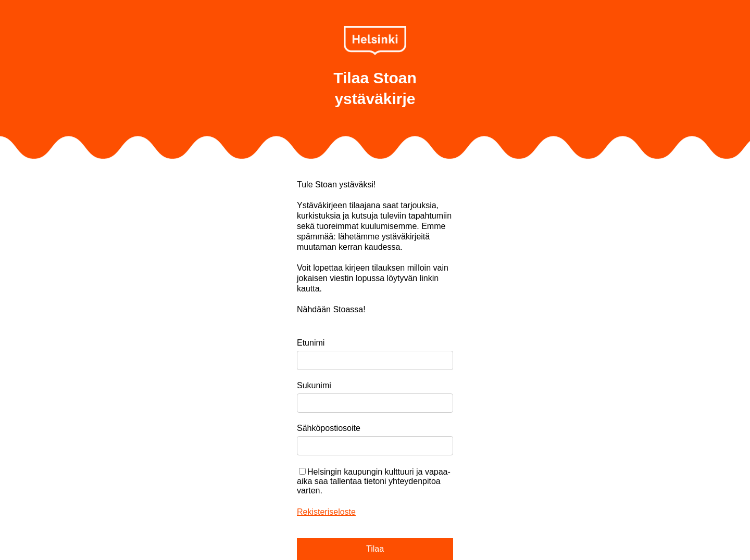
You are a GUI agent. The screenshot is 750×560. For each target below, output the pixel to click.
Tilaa (375, 549)
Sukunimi (314, 385)
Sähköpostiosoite (329, 428)
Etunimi (311, 343)
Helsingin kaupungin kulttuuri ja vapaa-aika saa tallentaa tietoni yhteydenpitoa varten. (374, 481)
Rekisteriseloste (326, 512)
